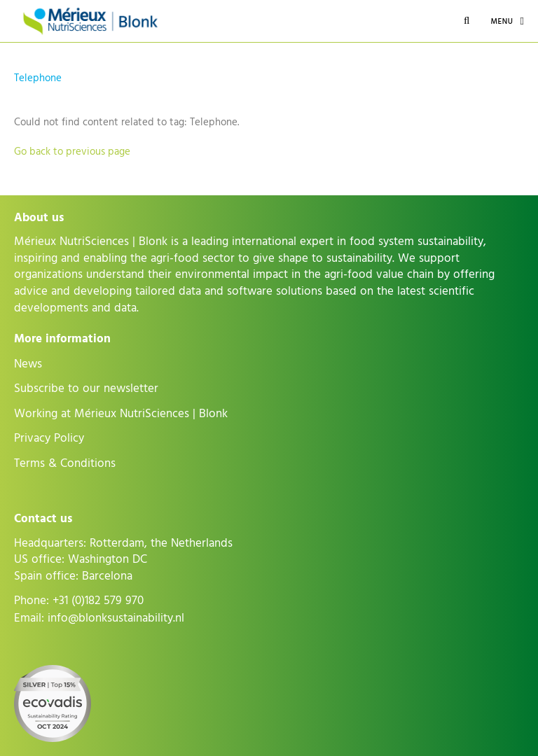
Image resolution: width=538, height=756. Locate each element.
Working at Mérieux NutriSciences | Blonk (121, 414)
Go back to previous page (72, 152)
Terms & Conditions (65, 463)
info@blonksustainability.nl (116, 618)
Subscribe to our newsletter (86, 388)
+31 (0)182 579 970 (98, 601)
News (28, 364)
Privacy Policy (49, 438)
